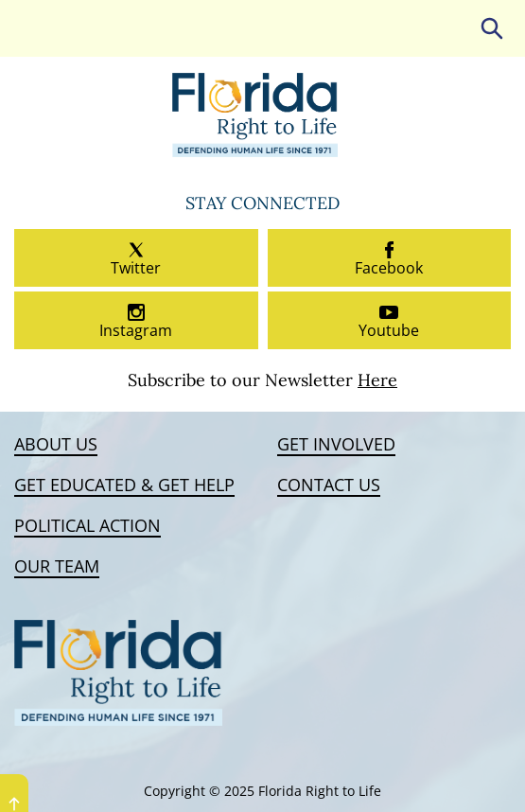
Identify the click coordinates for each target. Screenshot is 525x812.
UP (14, 803)
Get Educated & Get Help (124, 485)
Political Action (87, 526)
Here (377, 380)
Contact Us (329, 485)
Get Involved (336, 445)
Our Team (57, 567)
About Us (56, 445)
